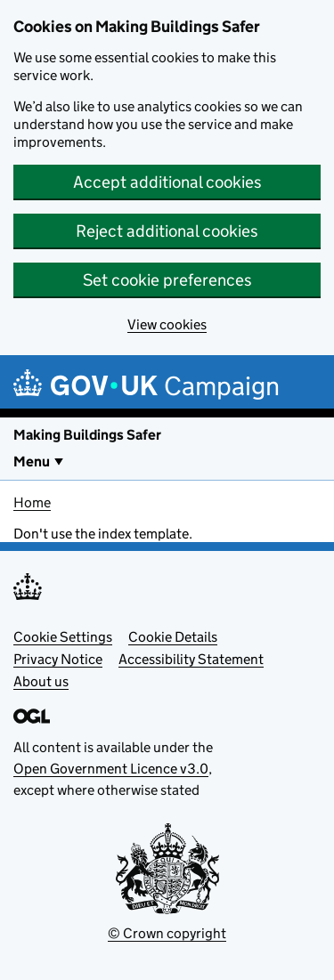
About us (41, 681)
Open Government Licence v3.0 (111, 769)
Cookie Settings (63, 637)
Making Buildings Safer (87, 435)
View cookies (167, 324)
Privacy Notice (58, 659)
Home (32, 502)
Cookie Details (173, 637)
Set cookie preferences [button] (167, 280)
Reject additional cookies (167, 231)
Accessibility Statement (191, 659)
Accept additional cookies (167, 182)
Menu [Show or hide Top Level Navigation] (32, 462)
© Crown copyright (167, 933)
